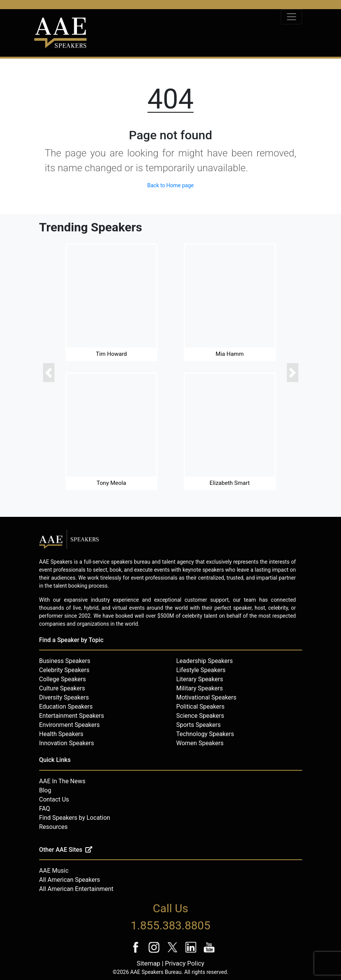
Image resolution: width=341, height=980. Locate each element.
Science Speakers (200, 716)
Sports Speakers (199, 725)
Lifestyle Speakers (201, 670)
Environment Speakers (70, 725)
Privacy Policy (185, 963)
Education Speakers (66, 707)
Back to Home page (170, 185)
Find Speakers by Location (75, 818)
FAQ (45, 809)
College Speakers (63, 679)
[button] (49, 373)
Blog (45, 790)
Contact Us (54, 799)
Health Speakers (61, 734)
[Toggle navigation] (291, 17)
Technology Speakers (205, 734)
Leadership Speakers (205, 661)
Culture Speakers (62, 688)
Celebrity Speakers (64, 670)
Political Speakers (201, 707)
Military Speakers (200, 688)
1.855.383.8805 (170, 925)
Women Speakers (200, 743)
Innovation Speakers (67, 743)
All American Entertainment (76, 889)
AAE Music (54, 871)
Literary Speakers (200, 679)
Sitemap (149, 963)
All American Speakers (70, 880)
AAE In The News (62, 781)
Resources (54, 827)
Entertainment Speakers (72, 716)
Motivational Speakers (207, 697)
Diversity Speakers (64, 697)
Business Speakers (65, 661)
